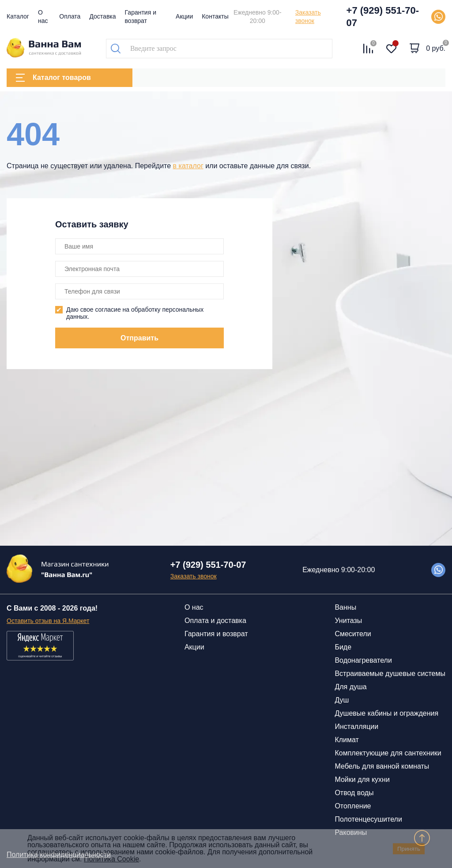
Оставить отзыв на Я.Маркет (48, 621)
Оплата (70, 16)
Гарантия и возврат (216, 634)
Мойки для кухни (362, 779)
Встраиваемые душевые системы (390, 674)
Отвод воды (354, 793)
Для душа (350, 687)
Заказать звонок (308, 17)
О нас (194, 607)
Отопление (353, 806)
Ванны (345, 607)
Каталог (18, 16)
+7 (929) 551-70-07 (383, 17)
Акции (184, 16)
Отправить (139, 338)
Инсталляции (356, 726)
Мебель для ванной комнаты (382, 766)
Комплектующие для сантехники (388, 753)
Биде (343, 647)
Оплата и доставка (215, 621)
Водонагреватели (363, 660)
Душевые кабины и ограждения (386, 713)
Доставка (102, 16)
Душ (342, 700)
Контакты (215, 16)
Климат (347, 740)
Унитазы (348, 621)
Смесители (353, 634)
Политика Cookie (111, 859)
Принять (409, 849)
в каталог (188, 166)
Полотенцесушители (368, 819)
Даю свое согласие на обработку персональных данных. (135, 313)
